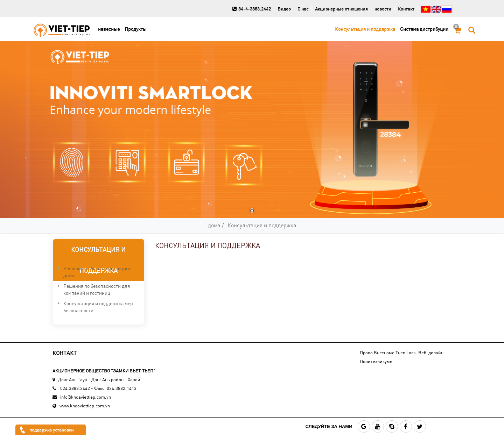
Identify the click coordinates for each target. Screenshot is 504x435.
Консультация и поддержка (365, 29)
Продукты (135, 29)
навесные (109, 29)
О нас (303, 9)
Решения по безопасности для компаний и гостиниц (97, 289)
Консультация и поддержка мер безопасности (98, 307)
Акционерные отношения (341, 9)
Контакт (406, 9)
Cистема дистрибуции (424, 29)
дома (214, 225)
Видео (284, 9)
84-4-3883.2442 (252, 9)
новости (383, 9)
